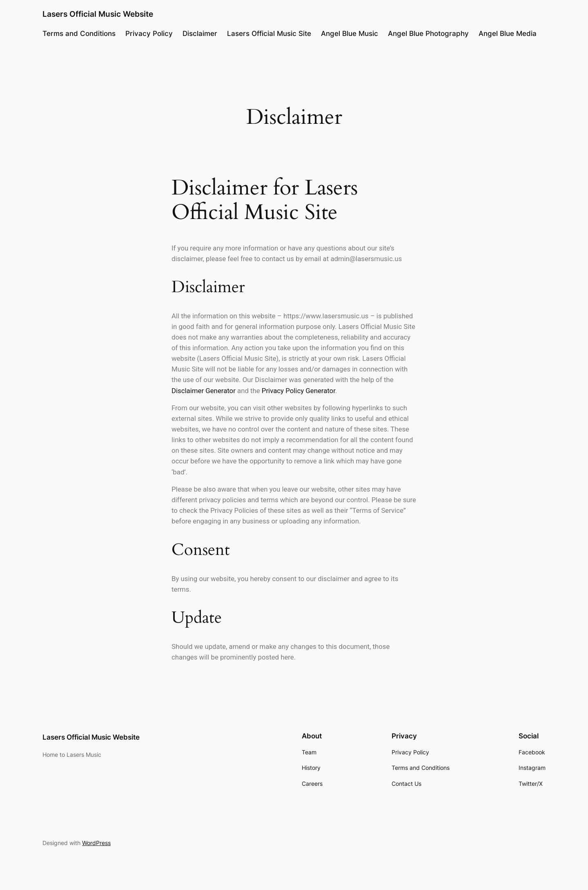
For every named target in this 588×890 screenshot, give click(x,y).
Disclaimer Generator (204, 391)
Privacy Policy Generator (298, 391)
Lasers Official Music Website (98, 14)
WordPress (96, 843)
